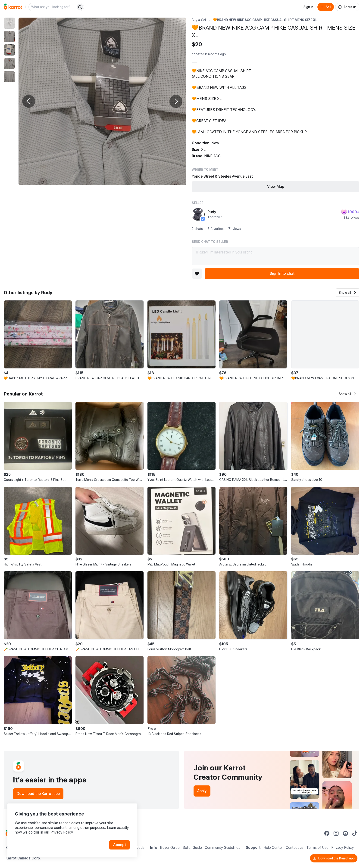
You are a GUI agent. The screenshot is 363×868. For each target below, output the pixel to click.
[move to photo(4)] (9, 63)
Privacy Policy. (62, 832)
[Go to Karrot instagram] (336, 833)
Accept (119, 845)
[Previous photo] (29, 101)
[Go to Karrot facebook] (327, 833)
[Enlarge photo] (102, 101)
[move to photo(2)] (9, 37)
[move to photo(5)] (9, 77)
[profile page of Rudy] (198, 214)
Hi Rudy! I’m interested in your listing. (275, 256)
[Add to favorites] (197, 274)
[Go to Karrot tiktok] (355, 833)
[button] (348, 293)
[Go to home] (13, 7)
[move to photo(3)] (9, 50)
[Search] (80, 7)
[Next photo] (176, 101)
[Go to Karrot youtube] (345, 833)
